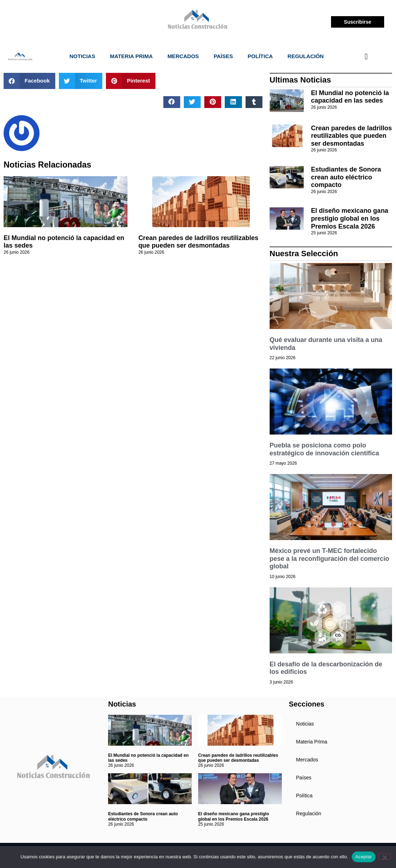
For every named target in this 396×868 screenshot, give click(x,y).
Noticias (83, 56)
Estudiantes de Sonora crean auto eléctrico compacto (346, 177)
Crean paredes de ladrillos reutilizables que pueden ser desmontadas (198, 242)
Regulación (306, 56)
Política (260, 56)
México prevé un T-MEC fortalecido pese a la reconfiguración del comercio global (329, 559)
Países (223, 56)
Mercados (183, 56)
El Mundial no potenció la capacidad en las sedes (350, 97)
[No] (385, 857)
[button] (29, 81)
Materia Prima (131, 56)
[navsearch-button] (366, 56)
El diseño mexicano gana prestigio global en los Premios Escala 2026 (350, 218)
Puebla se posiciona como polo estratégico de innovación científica (324, 449)
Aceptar (364, 857)
